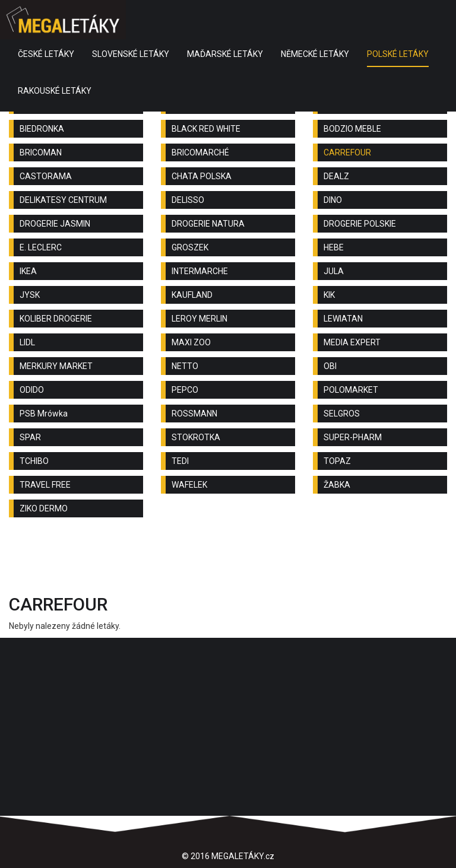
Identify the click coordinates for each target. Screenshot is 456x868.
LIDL (27, 342)
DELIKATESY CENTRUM (63, 200)
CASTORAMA (46, 176)
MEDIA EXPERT (352, 342)
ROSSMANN (194, 414)
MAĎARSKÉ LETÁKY (225, 54)
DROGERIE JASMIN (55, 224)
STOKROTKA (196, 437)
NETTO (185, 366)
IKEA (28, 271)
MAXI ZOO (191, 342)
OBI (330, 366)
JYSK (30, 295)
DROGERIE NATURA (208, 224)
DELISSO (188, 200)
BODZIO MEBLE (352, 129)
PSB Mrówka (44, 414)
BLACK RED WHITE (206, 129)
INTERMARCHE (200, 271)
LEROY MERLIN (199, 319)
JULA (334, 271)
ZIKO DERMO (44, 508)
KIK (329, 295)
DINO (333, 200)
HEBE (334, 247)
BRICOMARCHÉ (200, 152)
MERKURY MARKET (56, 366)
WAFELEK (189, 485)
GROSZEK (190, 247)
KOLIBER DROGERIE (56, 319)
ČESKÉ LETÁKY (46, 54)
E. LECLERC (41, 247)
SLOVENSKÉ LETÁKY (131, 54)
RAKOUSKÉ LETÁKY (55, 91)
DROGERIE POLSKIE (360, 224)
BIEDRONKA (42, 129)
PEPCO (185, 390)
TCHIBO (34, 461)
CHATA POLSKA (202, 176)
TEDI (180, 461)
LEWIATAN (343, 319)
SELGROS (342, 414)
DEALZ (336, 176)
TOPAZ (337, 461)
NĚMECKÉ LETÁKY (315, 54)
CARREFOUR (347, 152)
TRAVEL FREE (45, 485)
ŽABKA (337, 485)
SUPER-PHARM (353, 437)
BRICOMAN (41, 152)
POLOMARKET (351, 390)
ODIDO (32, 390)
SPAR (30, 437)
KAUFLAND (192, 295)
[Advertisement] (228, 559)
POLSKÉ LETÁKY (398, 54)
